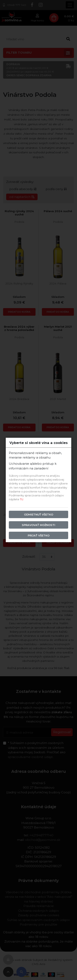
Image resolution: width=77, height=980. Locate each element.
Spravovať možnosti (38, 525)
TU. (22, 499)
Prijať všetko (39, 536)
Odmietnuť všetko (39, 514)
